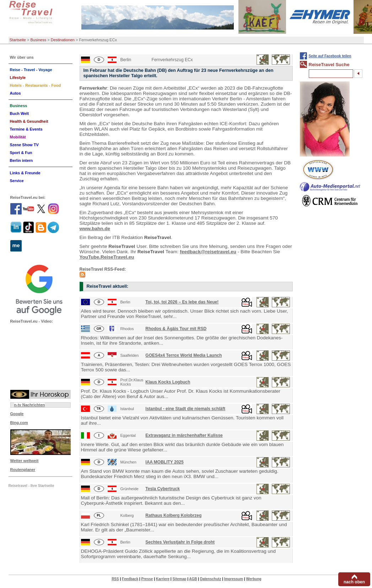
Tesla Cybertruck (163, 489)
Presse (147, 579)
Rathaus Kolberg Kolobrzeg (173, 515)
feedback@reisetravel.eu (208, 252)
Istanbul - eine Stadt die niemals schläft (185, 409)
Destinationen (63, 40)
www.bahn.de (95, 229)
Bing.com (19, 423)
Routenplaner (23, 470)
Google (17, 414)
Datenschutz (211, 579)
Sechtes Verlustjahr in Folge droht (180, 542)
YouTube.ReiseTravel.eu (107, 257)
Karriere (163, 579)
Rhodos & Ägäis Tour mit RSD (176, 329)
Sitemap (179, 579)
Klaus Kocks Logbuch (168, 382)
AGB (193, 579)
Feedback (130, 579)
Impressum (234, 579)
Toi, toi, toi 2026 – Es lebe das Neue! (182, 302)
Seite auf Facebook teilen (330, 56)
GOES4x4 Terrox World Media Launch (184, 355)
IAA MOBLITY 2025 (164, 462)
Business (39, 40)
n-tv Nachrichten (30, 405)
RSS (115, 579)
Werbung (254, 579)
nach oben (354, 582)
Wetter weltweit (25, 461)
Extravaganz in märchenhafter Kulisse (184, 435)
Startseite (18, 40)
